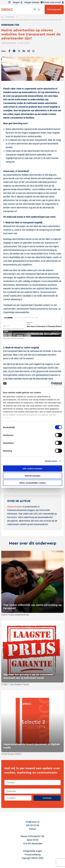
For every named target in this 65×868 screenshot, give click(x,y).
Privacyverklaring (33, 855)
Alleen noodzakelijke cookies (33, 483)
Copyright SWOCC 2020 (32, 858)
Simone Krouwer (15, 507)
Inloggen (18, 2)
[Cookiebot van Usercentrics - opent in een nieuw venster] (51, 384)
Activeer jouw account (53, 2)
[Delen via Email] (29, 51)
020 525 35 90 (33, 825)
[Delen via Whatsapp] (34, 51)
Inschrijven (47, 798)
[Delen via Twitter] (19, 51)
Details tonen (51, 461)
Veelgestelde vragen (32, 851)
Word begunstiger (54, 9)
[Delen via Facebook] (10, 51)
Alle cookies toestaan (32, 469)
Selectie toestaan (32, 476)
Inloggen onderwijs (34, 2)
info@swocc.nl (32, 822)
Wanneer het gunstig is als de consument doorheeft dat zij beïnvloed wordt (28, 676)
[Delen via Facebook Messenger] (14, 51)
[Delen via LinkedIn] (24, 51)
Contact (32, 829)
